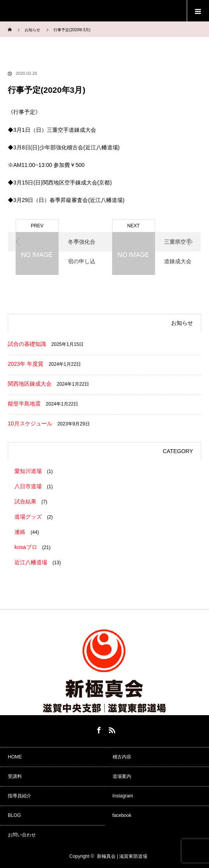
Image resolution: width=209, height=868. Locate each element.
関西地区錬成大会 (30, 384)
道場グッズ (28, 517)
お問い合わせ (22, 835)
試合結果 (25, 501)
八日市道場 (28, 486)
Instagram (123, 796)
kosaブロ (26, 547)
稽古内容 (122, 757)
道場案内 (122, 776)
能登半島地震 (24, 404)
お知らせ (32, 30)
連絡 (20, 532)
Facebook (98, 729)
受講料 (15, 776)
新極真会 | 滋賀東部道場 (122, 856)
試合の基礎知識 (27, 344)
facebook (122, 815)
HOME (15, 757)
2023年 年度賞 (26, 364)
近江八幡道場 (31, 562)
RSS (111, 729)
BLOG (14, 815)
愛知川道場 (28, 471)
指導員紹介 (20, 796)
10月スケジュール (30, 423)
